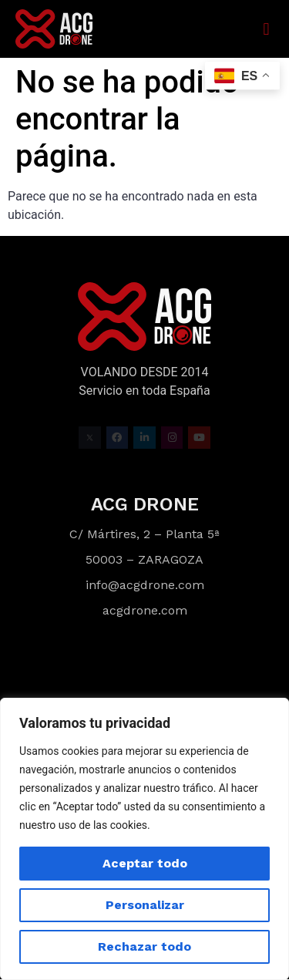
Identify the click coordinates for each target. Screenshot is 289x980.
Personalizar (145, 905)
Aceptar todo (145, 863)
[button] (266, 29)
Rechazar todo (144, 946)
